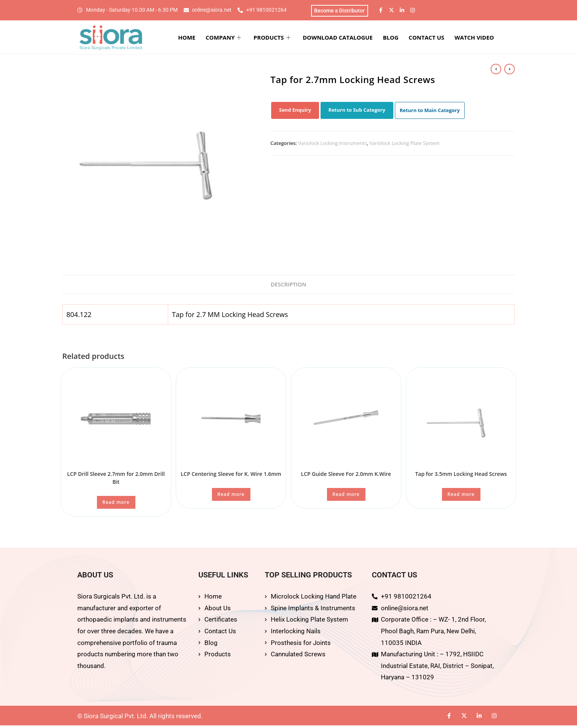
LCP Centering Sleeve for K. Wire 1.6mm (231, 476)
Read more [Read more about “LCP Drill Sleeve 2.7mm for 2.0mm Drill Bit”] (116, 505)
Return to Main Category (430, 112)
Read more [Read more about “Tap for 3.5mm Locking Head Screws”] (461, 497)
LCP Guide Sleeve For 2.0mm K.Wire (346, 476)
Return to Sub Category (357, 111)
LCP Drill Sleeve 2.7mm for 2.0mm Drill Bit (116, 480)
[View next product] (509, 69)
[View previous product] (496, 69)
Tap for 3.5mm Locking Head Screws (461, 476)
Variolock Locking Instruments (333, 145)
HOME (212, 38)
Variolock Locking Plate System (405, 145)
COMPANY (245, 38)
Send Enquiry (295, 111)
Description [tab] (289, 286)
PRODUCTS (290, 38)
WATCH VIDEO (479, 38)
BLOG (402, 38)
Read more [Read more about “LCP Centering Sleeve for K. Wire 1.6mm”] (231, 497)
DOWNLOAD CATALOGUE (352, 38)
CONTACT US (434, 38)
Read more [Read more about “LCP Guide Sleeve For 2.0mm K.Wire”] (346, 497)
